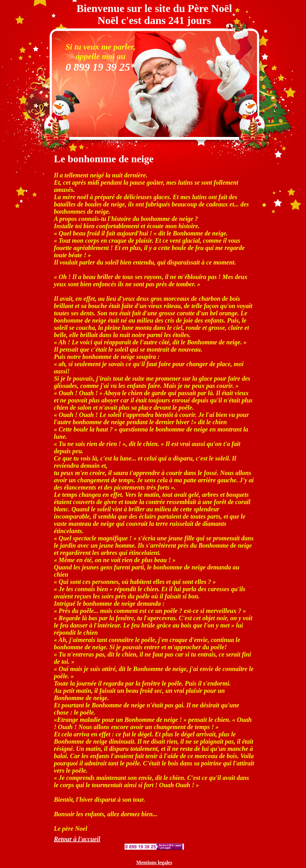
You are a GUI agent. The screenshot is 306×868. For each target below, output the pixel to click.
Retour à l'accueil (77, 839)
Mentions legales (154, 862)
